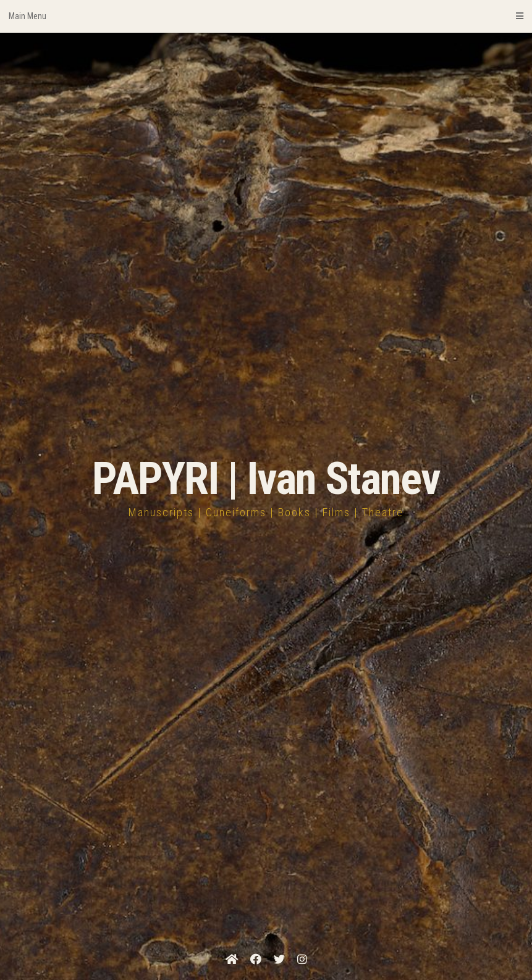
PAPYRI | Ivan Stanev (266, 479)
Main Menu (266, 16)
